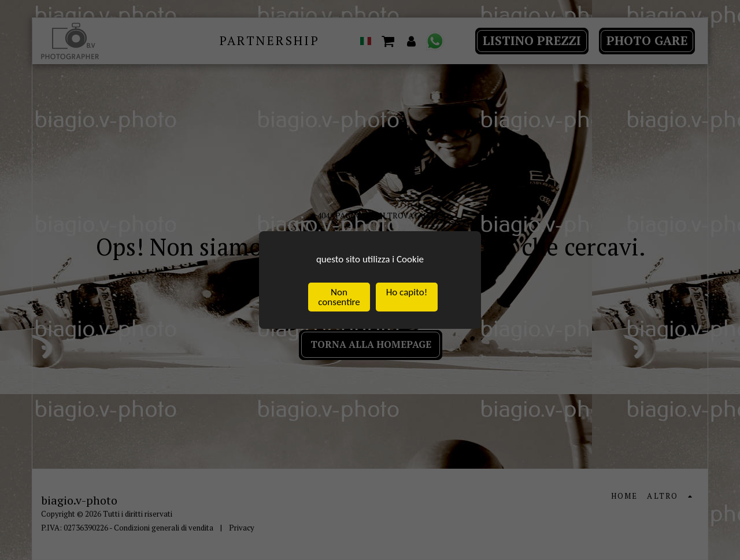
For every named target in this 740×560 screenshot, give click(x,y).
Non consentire (339, 298)
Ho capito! (407, 293)
